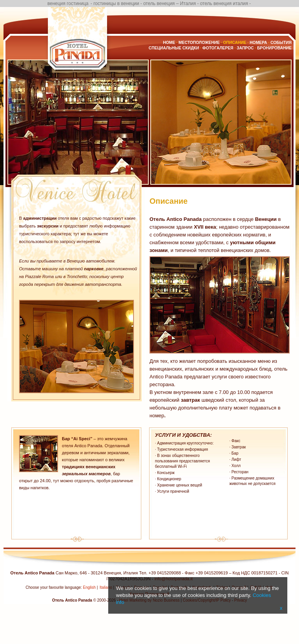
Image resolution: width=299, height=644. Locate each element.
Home (169, 43)
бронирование (274, 48)
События (281, 43)
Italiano (106, 587)
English (89, 587)
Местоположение (199, 43)
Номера (258, 43)
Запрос (245, 48)
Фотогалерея (218, 48)
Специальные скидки (174, 48)
